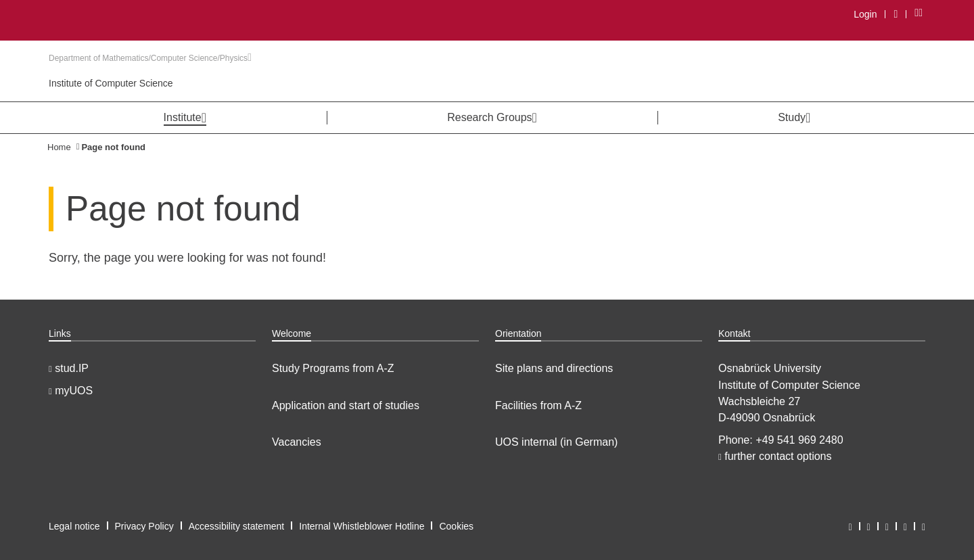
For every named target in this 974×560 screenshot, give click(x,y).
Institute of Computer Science (111, 83)
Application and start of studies (346, 405)
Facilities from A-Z (538, 405)
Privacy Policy (144, 526)
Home (59, 147)
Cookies (456, 526)
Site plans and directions (554, 368)
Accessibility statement (237, 526)
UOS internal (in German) (556, 442)
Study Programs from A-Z (333, 368)
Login (865, 14)
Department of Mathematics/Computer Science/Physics (150, 58)
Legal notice (74, 526)
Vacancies (297, 442)
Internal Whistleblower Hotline (362, 526)
